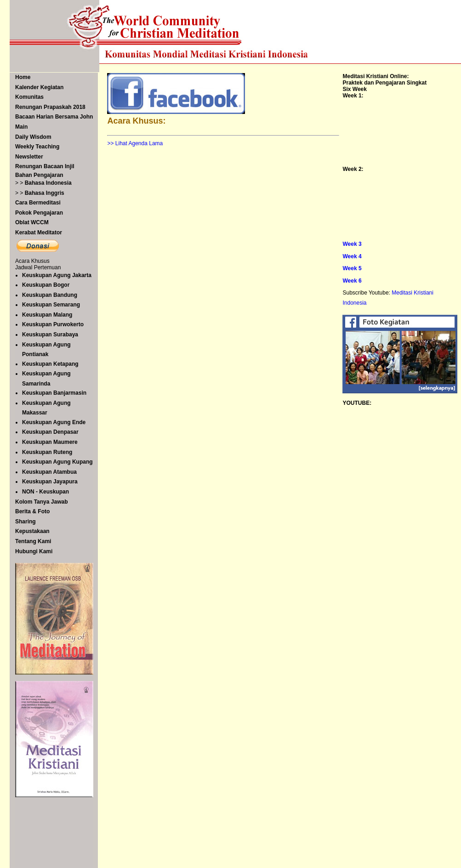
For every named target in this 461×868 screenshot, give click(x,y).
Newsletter (29, 157)
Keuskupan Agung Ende (54, 422)
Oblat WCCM (32, 222)
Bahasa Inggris (45, 193)
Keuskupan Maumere (50, 442)
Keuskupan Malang (47, 315)
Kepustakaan (32, 531)
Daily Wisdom (33, 137)
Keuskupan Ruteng (47, 452)
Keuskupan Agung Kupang (57, 462)
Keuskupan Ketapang (50, 364)
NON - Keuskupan (46, 492)
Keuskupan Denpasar (50, 432)
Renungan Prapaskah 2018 (50, 107)
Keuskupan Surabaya (50, 335)
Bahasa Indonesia (48, 183)
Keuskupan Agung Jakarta (57, 275)
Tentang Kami (33, 541)
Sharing (26, 522)
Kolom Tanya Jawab (41, 502)
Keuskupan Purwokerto (53, 324)
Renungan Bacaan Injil (45, 166)
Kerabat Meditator (39, 233)
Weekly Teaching (37, 147)
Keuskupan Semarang (51, 305)
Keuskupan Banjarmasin (54, 393)
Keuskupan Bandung (50, 295)
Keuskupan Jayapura (50, 482)
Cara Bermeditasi (38, 203)
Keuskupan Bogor (46, 285)
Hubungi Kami (34, 551)
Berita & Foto (32, 511)
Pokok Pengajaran (39, 213)
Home (23, 77)
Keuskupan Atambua (49, 472)
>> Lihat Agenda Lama (135, 143)
